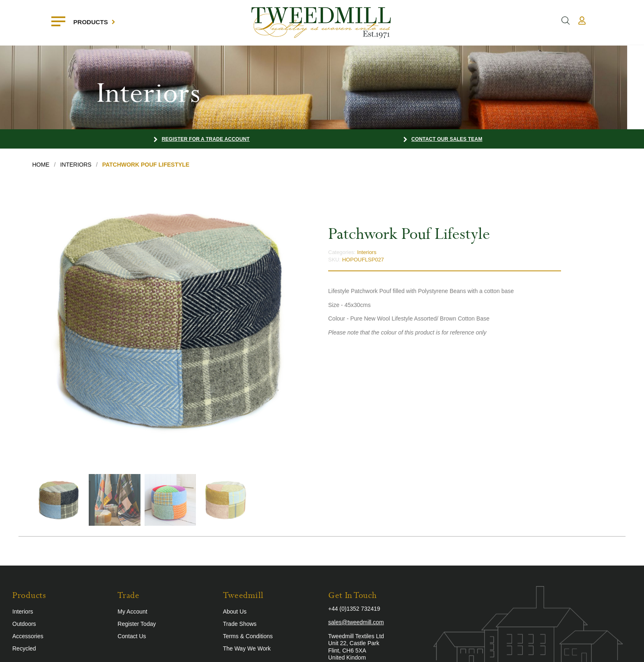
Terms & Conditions (248, 636)
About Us (235, 612)
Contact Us (132, 636)
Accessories (28, 636)
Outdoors (24, 624)
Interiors (367, 252)
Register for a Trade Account (206, 139)
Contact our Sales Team (447, 139)
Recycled (24, 648)
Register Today (137, 624)
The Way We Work (247, 648)
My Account (132, 612)
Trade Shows (240, 624)
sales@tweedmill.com (356, 622)
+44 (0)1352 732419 (354, 609)
